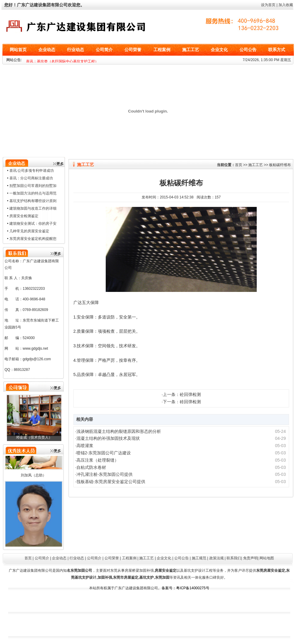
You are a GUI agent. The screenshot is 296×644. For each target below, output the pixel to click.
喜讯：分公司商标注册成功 (31, 178)
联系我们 (234, 558)
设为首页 (268, 5)
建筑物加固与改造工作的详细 (33, 208)
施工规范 (199, 558)
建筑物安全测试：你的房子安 (33, 224)
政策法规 (217, 558)
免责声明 (250, 558)
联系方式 (277, 50)
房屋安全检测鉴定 (24, 216)
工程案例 (162, 50)
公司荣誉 (133, 50)
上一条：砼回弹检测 (182, 394)
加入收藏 (286, 5)
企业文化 (219, 50)
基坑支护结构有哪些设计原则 (33, 201)
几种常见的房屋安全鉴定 (29, 231)
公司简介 (104, 50)
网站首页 (18, 50)
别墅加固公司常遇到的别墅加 (33, 186)
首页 (239, 165)
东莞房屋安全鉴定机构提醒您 (33, 239)
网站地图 (267, 558)
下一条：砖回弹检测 (182, 402)
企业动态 (47, 50)
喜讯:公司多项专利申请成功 (32, 171)
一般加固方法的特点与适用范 (33, 193)
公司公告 (248, 50)
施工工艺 (191, 50)
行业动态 (76, 50)
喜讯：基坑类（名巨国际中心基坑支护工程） (62, 61)
